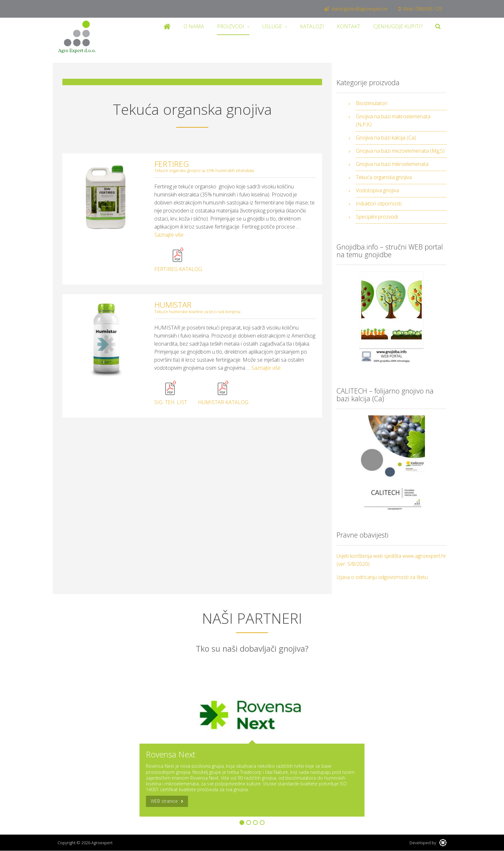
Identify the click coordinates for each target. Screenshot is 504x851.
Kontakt (349, 26)
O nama (194, 26)
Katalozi (312, 26)
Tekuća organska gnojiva (384, 177)
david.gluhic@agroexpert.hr (356, 9)
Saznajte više (169, 235)
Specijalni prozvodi (377, 217)
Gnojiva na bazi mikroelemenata (392, 164)
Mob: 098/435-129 (420, 9)
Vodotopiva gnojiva (377, 190)
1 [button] (242, 823)
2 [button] (249, 823)
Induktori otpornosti (379, 204)
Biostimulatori (372, 103)
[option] (252, 750)
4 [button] (262, 823)
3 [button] (255, 823)
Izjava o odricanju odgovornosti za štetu (382, 577)
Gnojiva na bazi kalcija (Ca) (386, 138)
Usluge (272, 26)
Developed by (428, 843)
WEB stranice (164, 801)
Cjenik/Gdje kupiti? (398, 26)
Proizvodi (231, 26)
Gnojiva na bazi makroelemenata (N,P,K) (393, 120)
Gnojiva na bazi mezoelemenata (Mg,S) (400, 151)
